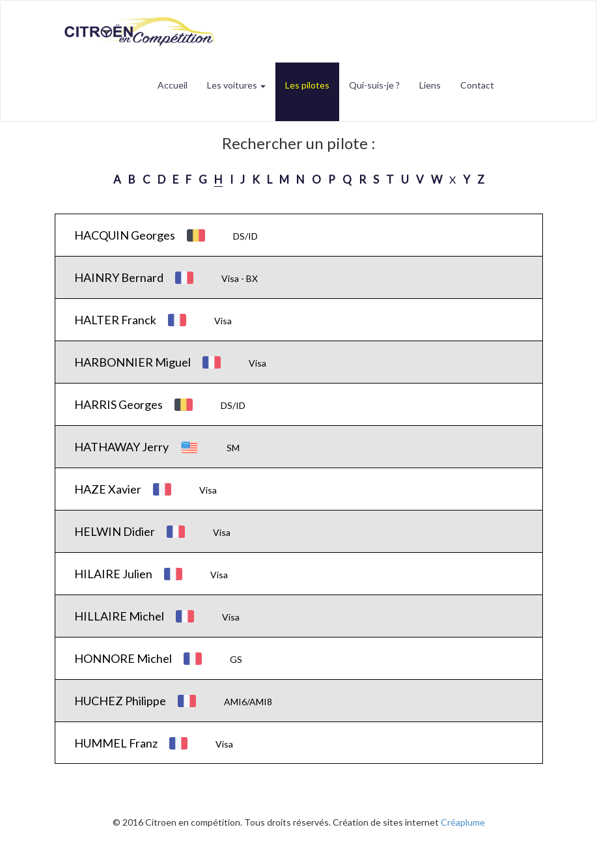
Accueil (173, 85)
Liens (430, 85)
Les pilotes (307, 85)
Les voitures (236, 85)
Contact (477, 85)
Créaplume (463, 822)
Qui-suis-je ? (374, 85)
